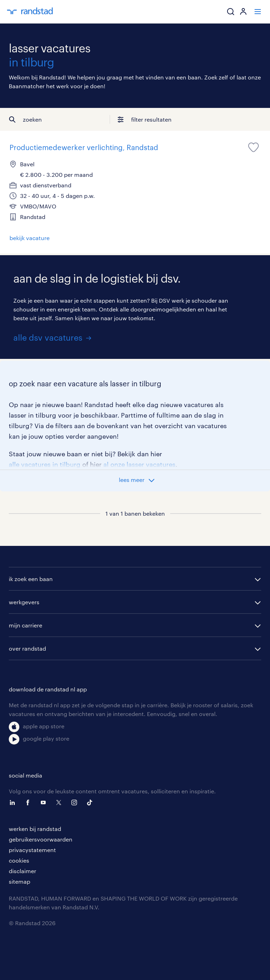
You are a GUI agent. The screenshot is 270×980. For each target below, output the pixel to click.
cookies (19, 860)
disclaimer (22, 871)
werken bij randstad (35, 829)
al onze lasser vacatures (139, 464)
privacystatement (32, 850)
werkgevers (24, 602)
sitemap (20, 881)
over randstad (27, 648)
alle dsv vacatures (48, 337)
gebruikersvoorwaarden (41, 839)
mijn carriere (25, 625)
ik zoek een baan (31, 579)
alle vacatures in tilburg (45, 464)
